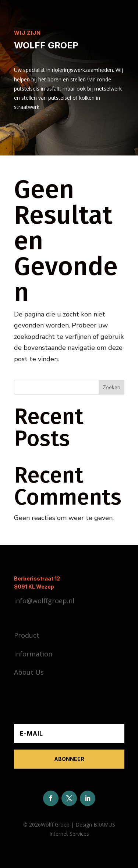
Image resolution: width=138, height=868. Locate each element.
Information (33, 654)
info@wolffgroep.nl (44, 601)
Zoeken (112, 387)
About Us (29, 672)
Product (27, 635)
